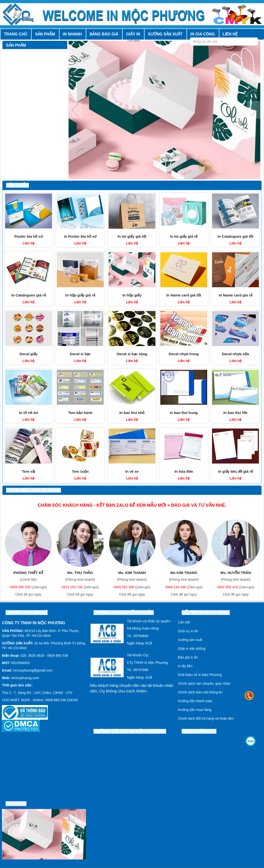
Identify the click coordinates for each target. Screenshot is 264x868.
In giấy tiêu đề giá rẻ (235, 471)
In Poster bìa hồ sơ (80, 236)
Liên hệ (230, 34)
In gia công (203, 34)
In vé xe (132, 471)
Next (254, 110)
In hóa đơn (184, 471)
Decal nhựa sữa (236, 354)
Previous (75, 110)
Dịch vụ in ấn (188, 631)
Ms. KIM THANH (132, 573)
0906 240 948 (176, 587)
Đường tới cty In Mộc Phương (130, 731)
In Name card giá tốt (184, 295)
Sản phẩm (45, 34)
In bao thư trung (184, 413)
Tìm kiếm (255, 41)
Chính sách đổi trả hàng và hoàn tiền (206, 718)
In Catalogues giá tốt (235, 236)
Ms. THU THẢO (80, 573)
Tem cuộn (80, 471)
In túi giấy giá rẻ (184, 236)
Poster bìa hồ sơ (28, 236)
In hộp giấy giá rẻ (80, 295)
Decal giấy (29, 354)
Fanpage (16, 804)
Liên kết (184, 622)
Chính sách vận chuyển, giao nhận (204, 683)
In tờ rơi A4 (29, 413)
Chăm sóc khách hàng (34, 490)
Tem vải (28, 471)
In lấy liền (185, 666)
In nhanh (72, 34)
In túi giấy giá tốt (132, 236)
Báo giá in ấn (188, 657)
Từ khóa (224, 48)
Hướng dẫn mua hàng (195, 710)
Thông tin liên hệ (27, 613)
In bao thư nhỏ (132, 413)
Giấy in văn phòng (192, 649)
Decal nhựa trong (184, 354)
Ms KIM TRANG (184, 573)
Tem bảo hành (80, 413)
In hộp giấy (132, 295)
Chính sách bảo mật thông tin (200, 692)
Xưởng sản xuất (165, 34)
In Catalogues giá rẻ (28, 295)
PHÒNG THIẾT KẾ (28, 573)
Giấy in (133, 34)
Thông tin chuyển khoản (124, 613)
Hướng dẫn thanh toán (195, 701)
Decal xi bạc (80, 354)
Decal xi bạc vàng (132, 354)
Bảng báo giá (104, 34)
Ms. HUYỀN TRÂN (236, 573)
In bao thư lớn (235, 413)
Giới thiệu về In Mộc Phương (200, 675)
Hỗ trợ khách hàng (206, 613)
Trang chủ (16, 34)
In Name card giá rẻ (235, 295)
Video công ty (199, 731)
